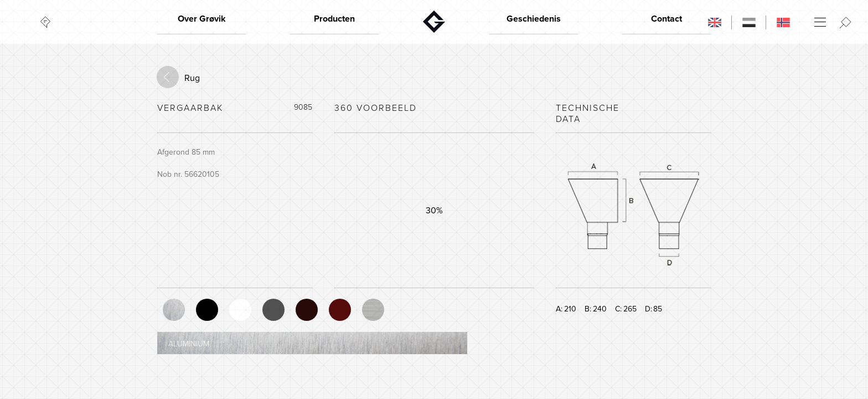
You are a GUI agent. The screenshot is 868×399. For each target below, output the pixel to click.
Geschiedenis (534, 19)
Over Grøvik (202, 19)
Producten (334, 19)
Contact (666, 19)
